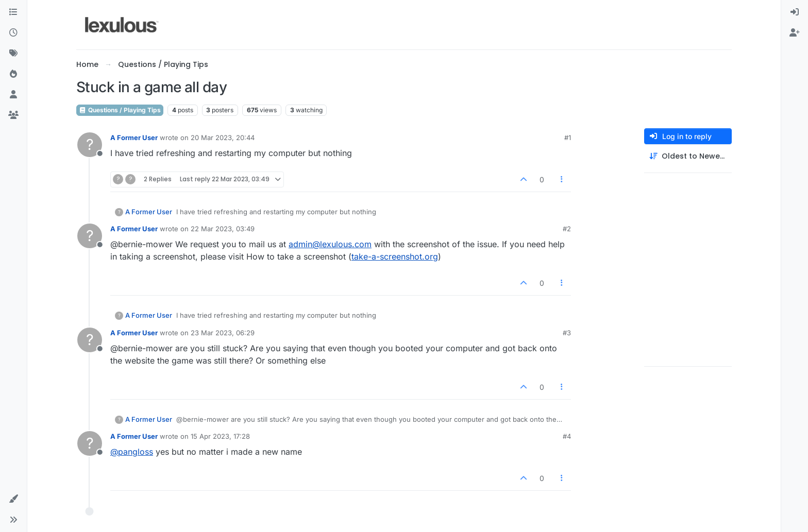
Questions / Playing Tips (120, 110)
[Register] (795, 33)
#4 (567, 436)
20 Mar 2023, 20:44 (223, 138)
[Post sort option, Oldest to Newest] (688, 156)
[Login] (795, 12)
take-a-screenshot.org (395, 256)
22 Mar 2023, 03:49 (223, 229)
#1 (568, 138)
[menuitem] (795, 12)
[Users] (13, 95)
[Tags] (13, 54)
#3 (567, 333)
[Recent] (13, 33)
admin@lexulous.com (330, 244)
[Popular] (13, 74)
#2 (567, 229)
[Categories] (13, 12)
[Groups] (13, 115)
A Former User (134, 138)
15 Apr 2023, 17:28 (220, 436)
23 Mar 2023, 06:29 (223, 333)
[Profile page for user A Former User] (90, 145)
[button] (13, 499)
